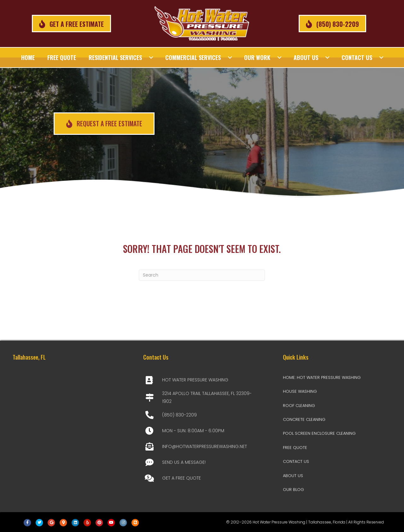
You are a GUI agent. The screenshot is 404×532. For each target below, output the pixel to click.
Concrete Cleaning (304, 419)
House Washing (300, 391)
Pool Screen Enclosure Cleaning (319, 433)
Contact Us (296, 461)
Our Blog (293, 490)
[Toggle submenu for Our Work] (279, 57)
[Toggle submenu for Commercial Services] (230, 57)
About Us (293, 476)
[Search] (202, 275)
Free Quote (295, 448)
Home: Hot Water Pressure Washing (322, 377)
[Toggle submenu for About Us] (327, 57)
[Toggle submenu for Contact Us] (381, 57)
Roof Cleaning (299, 406)
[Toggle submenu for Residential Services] (151, 57)
